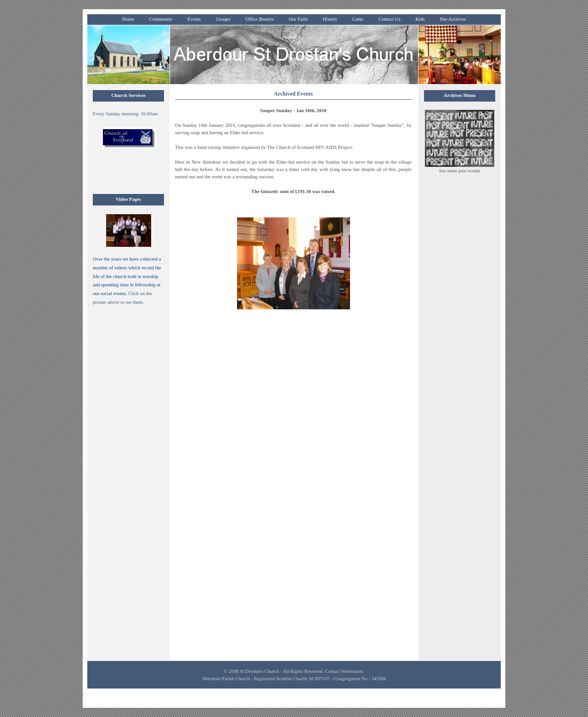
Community (161, 19)
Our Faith (298, 19)
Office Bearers (260, 19)
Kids (420, 19)
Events (194, 19)
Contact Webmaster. (344, 671)
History (330, 19)
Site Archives (453, 19)
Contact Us (390, 19)
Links (358, 19)
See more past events (460, 171)
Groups (223, 19)
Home (128, 19)
